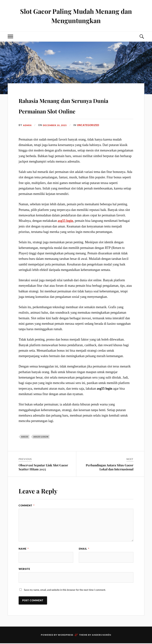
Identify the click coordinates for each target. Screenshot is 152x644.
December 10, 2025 (57, 125)
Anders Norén (102, 636)
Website (24, 569)
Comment (27, 505)
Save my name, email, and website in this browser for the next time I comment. (65, 591)
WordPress (66, 636)
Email (84, 549)
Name (24, 549)
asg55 (25, 437)
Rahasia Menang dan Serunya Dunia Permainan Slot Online (73, 105)
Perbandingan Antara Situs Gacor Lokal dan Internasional (110, 467)
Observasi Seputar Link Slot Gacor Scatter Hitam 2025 (43, 467)
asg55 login (65, 221)
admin (28, 125)
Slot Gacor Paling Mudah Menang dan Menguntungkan (76, 16)
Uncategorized (91, 125)
